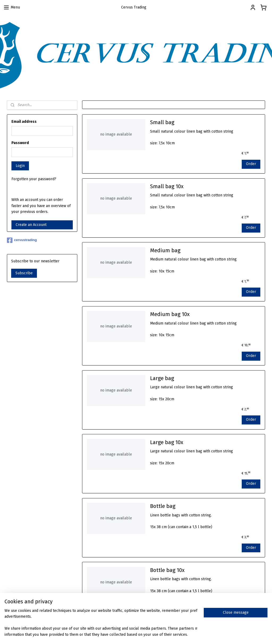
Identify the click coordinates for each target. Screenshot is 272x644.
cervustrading (22, 240)
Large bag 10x (167, 442)
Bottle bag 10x (167, 570)
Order (251, 164)
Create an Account (31, 225)
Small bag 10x (167, 186)
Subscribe (24, 273)
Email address (24, 122)
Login (20, 166)
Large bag (162, 378)
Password (20, 143)
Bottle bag (163, 506)
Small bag (162, 123)
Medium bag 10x (170, 314)
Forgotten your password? (34, 179)
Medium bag (165, 250)
